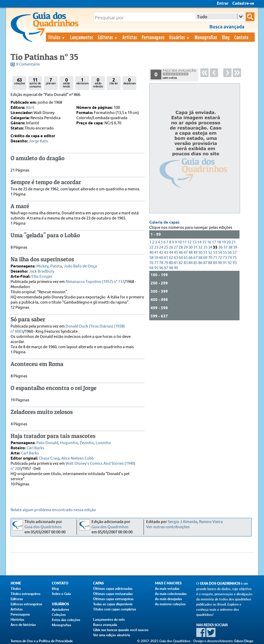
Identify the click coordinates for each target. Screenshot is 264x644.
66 (191, 258)
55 (225, 253)
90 (220, 263)
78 (161, 263)
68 (200, 258)
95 (156, 268)
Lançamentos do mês (109, 619)
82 (181, 263)
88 (210, 263)
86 (200, 263)
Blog (226, 37)
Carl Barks (35, 448)
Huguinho (69, 443)
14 (199, 242)
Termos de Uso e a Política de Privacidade (42, 641)
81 (176, 263)
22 (151, 247)
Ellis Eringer (42, 277)
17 (214, 242)
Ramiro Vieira (211, 522)
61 (166, 258)
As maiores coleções (170, 604)
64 (181, 258)
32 (200, 247)
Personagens (153, 37)
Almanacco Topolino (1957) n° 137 (95, 282)
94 (151, 268)
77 (156, 263)
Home (16, 583)
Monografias (206, 37)
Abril (30, 108)
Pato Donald (47, 443)
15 (204, 242)
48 (191, 253)
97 (166, 268)
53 (215, 253)
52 (210, 253)
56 (230, 253)
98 (171, 268)
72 (220, 258)
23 (156, 247)
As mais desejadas (168, 599)
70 (210, 258)
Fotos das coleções (66, 620)
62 (171, 258)
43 (166, 253)
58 (151, 258)
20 (229, 242)
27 (176, 247)
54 (220, 253)
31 (195, 247)
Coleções (59, 615)
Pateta (56, 266)
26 (171, 247)
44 (171, 253)
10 (180, 242)
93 (235, 263)
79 (166, 263)
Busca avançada (105, 625)
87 (205, 263)
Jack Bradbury (42, 271)
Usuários (180, 37)
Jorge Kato (39, 141)
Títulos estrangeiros (26, 594)
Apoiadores (60, 609)
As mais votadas (167, 589)
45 (176, 253)
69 (205, 258)
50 (200, 253)
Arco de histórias (23, 625)
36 (220, 247)
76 (151, 263)
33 (205, 247)
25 (166, 247)
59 (156, 258)
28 (181, 247)
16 (209, 242)
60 (161, 258)
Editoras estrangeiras (26, 604)
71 (215, 258)
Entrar (223, 4)
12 (189, 242)
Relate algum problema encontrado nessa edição (53, 510)
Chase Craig (49, 458)
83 (186, 263)
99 (176, 268)
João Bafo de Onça (80, 266)
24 (161, 247)
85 (195, 263)
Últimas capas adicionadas (113, 589)
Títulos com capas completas (115, 609)
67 (195, 258)
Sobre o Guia (61, 594)
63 (176, 258)
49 (195, 253)
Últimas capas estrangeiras (113, 599)
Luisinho (103, 443)
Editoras (108, 37)
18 (219, 242)
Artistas (130, 37)
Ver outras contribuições (168, 527)
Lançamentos (82, 37)
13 (194, 242)
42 (161, 253)
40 (151, 253)
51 (205, 253)
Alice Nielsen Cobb (78, 458)
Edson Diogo (244, 641)
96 (161, 268)
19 (224, 242)
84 (191, 263)
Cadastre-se (243, 4)
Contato (241, 37)
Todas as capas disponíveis (113, 604)
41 (156, 253)
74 (230, 258)
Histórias (17, 619)
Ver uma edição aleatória (112, 635)
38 (230, 247)
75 (235, 258)
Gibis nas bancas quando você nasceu (121, 630)
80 (171, 263)
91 (225, 263)
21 (234, 242)
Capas (98, 583)
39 (235, 247)
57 (235, 253)
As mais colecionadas (171, 594)
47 (186, 253)
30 (191, 247)
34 (210, 247)
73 (225, 258)
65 (186, 258)
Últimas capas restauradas (113, 594)
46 (181, 253)
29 (186, 247)
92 (230, 263)
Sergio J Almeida (183, 522)
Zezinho (87, 443)
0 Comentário (28, 64)
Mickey (42, 266)
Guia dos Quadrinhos (43, 527)
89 (215, 263)
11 (185, 242)
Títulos (57, 37)
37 (225, 247)
